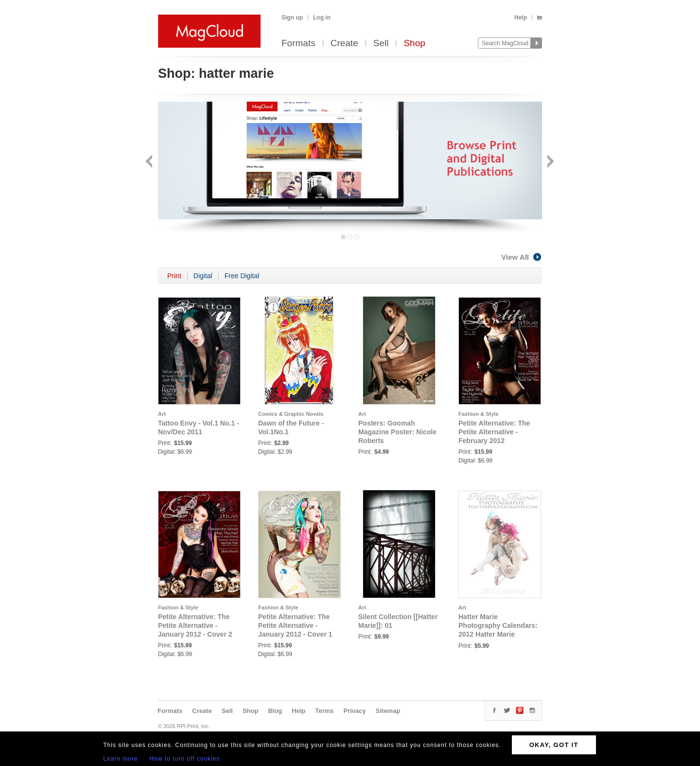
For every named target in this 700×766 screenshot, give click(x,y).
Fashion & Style (479, 414)
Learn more (120, 759)
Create (344, 44)
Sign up (292, 18)
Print (174, 276)
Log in (322, 18)
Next (550, 162)
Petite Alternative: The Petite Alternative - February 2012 (494, 432)
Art (162, 414)
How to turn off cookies (185, 759)
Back (150, 162)
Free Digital (242, 276)
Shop (414, 44)
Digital (203, 276)
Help (521, 18)
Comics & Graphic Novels (291, 414)
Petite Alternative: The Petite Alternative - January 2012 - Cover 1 (295, 625)
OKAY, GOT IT (554, 745)
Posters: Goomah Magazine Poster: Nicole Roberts (397, 432)
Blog (275, 711)
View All (522, 257)
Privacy (355, 711)
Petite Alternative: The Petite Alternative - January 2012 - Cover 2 (195, 625)
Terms (324, 711)
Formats (298, 44)
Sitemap (388, 711)
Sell (381, 44)
